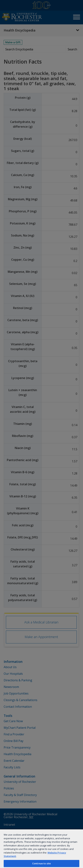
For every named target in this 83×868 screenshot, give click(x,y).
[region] (41, 848)
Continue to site (41, 863)
